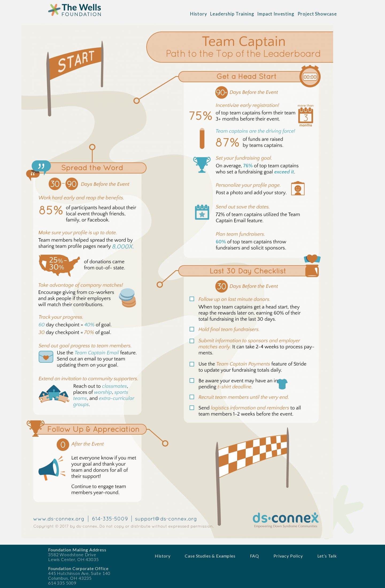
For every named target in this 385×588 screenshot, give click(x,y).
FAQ (255, 556)
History (199, 14)
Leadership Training (232, 14)
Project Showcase (317, 14)
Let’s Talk (327, 556)
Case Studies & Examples (210, 556)
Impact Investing (276, 14)
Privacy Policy (288, 556)
